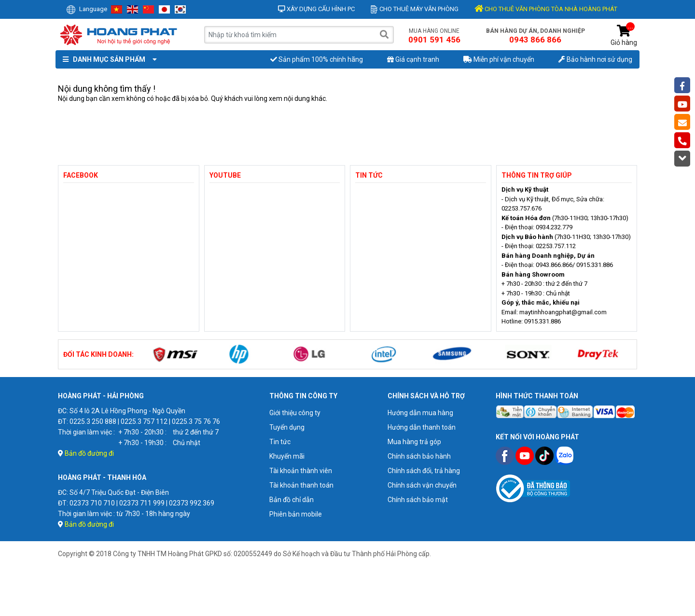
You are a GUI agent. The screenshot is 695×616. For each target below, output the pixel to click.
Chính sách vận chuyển (422, 485)
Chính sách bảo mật (418, 500)
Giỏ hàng (624, 35)
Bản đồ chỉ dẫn (292, 500)
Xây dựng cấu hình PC (316, 9)
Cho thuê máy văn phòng (415, 9)
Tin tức (280, 442)
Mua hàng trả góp (414, 442)
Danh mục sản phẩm (108, 59)
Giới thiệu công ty (295, 413)
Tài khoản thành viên (301, 471)
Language (87, 9)
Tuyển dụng (287, 427)
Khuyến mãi (287, 456)
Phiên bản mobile (296, 514)
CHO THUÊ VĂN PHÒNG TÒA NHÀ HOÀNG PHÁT (546, 9)
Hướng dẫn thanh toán (422, 427)
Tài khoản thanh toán (301, 485)
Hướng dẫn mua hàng (420, 413)
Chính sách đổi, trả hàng (424, 471)
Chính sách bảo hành (419, 456)
